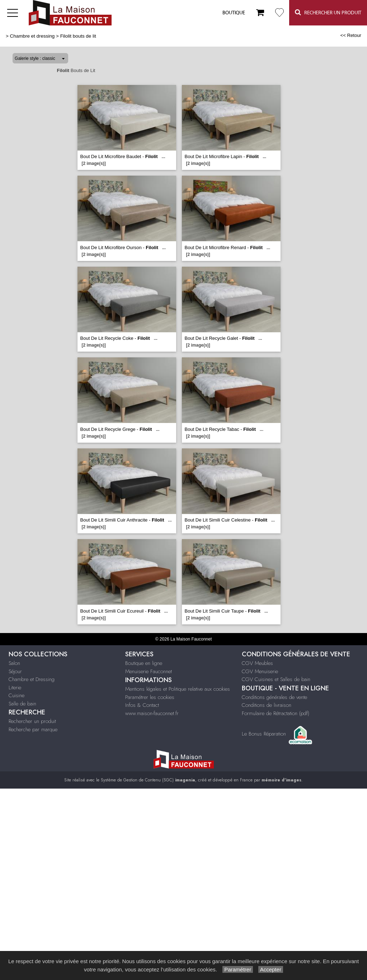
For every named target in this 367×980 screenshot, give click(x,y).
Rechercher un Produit (328, 12)
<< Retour (351, 35)
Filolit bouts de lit (78, 36)
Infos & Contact (142, 705)
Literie (15, 688)
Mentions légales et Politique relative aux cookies (178, 689)
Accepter (271, 969)
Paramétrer (238, 969)
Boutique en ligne (144, 663)
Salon (14, 663)
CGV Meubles (257, 663)
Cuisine (17, 695)
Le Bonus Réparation (264, 733)
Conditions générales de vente (274, 697)
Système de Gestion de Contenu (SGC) (148, 780)
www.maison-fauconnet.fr (152, 713)
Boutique (234, 13)
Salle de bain (22, 704)
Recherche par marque (33, 729)
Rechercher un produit (32, 721)
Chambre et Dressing (32, 679)
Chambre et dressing (32, 36)
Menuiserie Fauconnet (149, 671)
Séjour (15, 671)
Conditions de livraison (267, 705)
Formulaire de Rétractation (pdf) (276, 713)
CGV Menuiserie (260, 671)
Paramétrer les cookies (150, 697)
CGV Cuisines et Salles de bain (276, 679)
